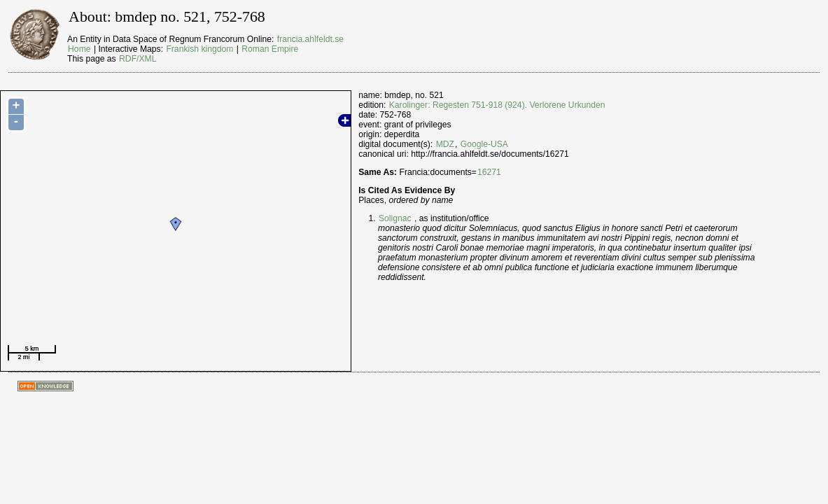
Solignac (395, 218)
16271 (489, 172)
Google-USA (484, 144)
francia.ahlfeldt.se (310, 39)
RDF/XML (138, 59)
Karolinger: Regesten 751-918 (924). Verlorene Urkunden (497, 105)
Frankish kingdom (199, 49)
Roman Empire (270, 49)
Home (79, 49)
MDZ (445, 144)
